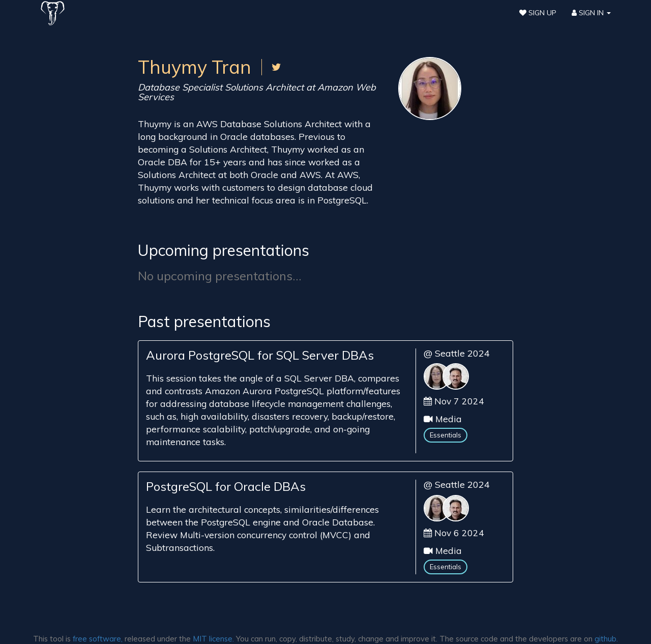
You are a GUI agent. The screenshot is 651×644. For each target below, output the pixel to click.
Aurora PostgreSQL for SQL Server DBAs (260, 355)
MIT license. (213, 639)
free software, (98, 639)
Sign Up (538, 13)
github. (606, 639)
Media (449, 419)
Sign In (591, 13)
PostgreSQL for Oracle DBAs (226, 486)
